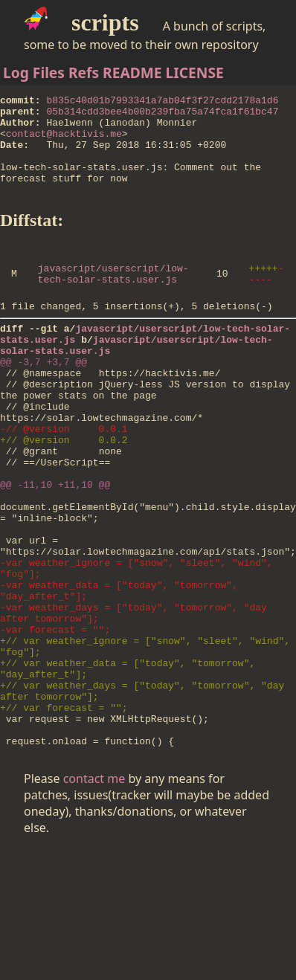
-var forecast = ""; (55, 721)
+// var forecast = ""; (64, 814)
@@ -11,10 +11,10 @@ (55, 547)
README (132, 72)
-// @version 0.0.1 (64, 480)
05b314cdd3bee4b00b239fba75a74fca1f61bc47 (162, 115)
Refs (84, 72)
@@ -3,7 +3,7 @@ (44, 399)
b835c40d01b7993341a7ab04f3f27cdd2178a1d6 (162, 102)
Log (16, 72)
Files (49, 72)
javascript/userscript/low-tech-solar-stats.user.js (113, 299)
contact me (94, 892)
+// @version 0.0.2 (64, 493)
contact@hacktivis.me (64, 142)
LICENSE (195, 72)
